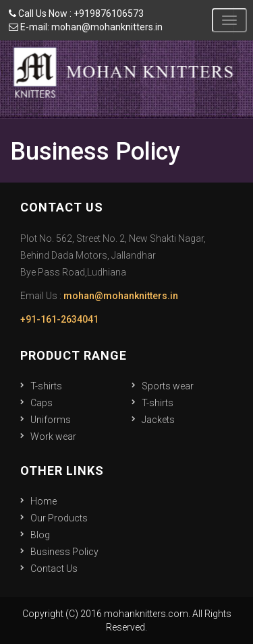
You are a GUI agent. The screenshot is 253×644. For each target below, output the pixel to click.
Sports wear (168, 386)
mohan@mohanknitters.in (121, 296)
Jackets (158, 420)
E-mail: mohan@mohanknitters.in (86, 27)
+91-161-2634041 (59, 319)
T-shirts (46, 386)
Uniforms (51, 420)
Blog (40, 535)
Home (44, 501)
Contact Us (54, 569)
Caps (41, 403)
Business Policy (64, 552)
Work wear (53, 437)
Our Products (59, 518)
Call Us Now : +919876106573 (76, 13)
